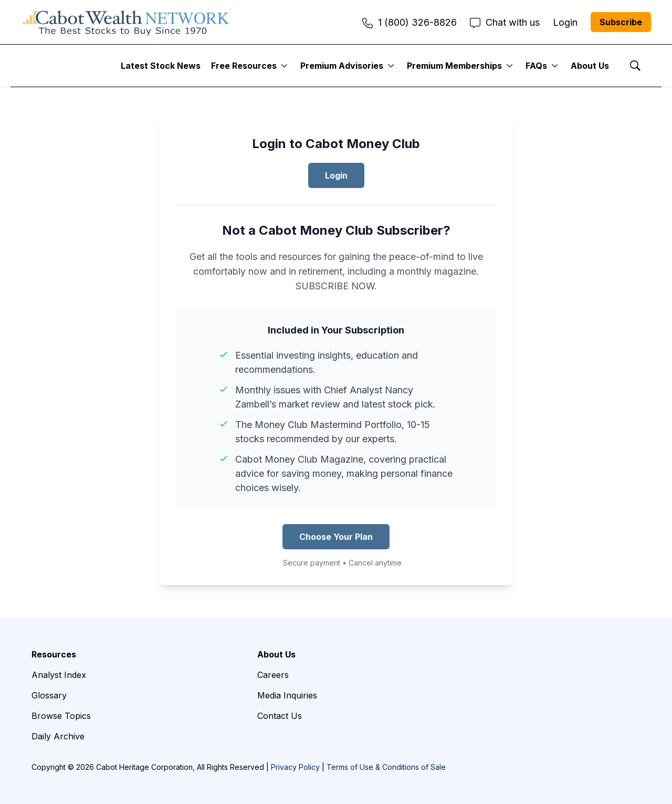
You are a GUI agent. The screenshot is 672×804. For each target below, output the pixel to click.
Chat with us (505, 22)
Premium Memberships (454, 66)
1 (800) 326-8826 (409, 22)
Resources (54, 654)
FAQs (536, 66)
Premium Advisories (342, 66)
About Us (590, 66)
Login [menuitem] (565, 22)
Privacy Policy (295, 767)
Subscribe (621, 22)
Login (336, 175)
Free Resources (244, 66)
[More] (284, 66)
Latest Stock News (161, 66)
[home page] (126, 22)
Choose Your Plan (336, 537)
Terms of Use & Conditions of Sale (386, 767)
